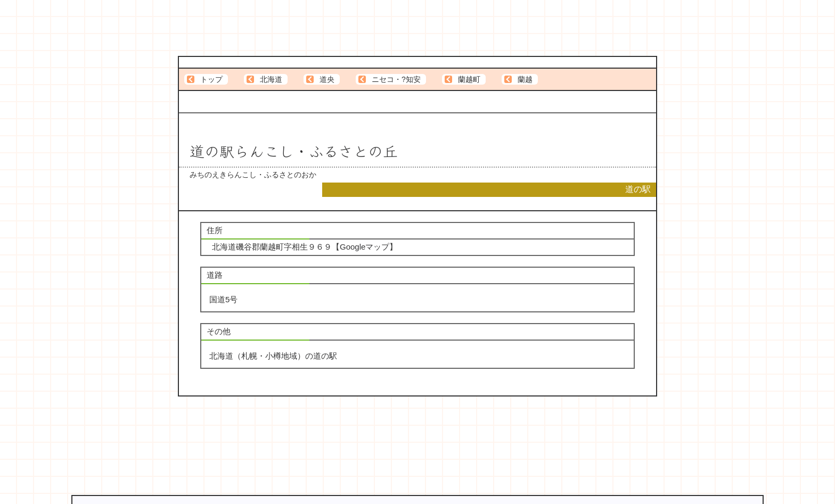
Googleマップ (365, 247)
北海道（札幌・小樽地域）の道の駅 (273, 356)
